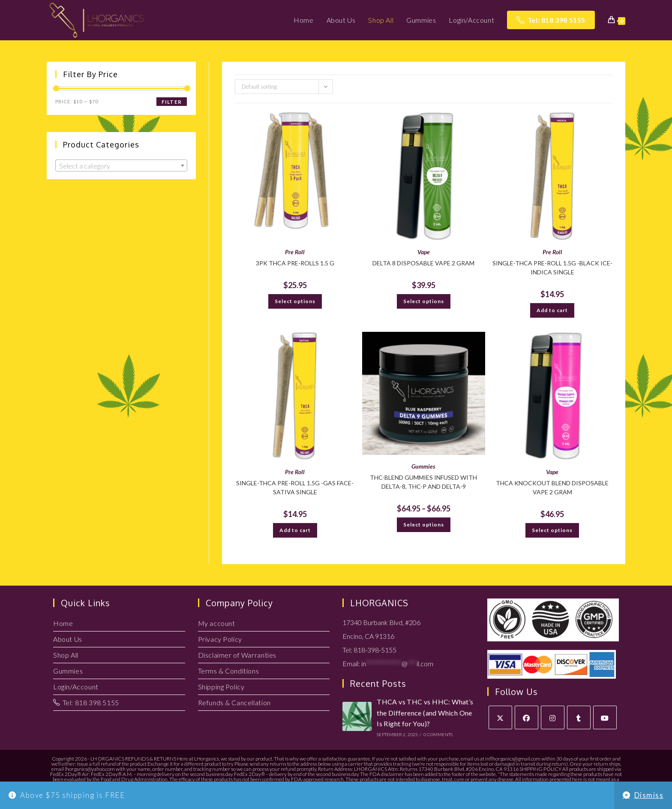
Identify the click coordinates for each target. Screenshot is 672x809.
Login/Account (76, 687)
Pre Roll (295, 252)
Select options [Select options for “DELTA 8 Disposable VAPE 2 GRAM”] (424, 301)
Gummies (423, 466)
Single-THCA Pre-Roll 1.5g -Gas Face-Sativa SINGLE (295, 487)
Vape (424, 252)
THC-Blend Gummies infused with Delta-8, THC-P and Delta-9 (423, 482)
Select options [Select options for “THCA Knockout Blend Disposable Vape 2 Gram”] (552, 530)
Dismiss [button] (649, 795)
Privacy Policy (220, 639)
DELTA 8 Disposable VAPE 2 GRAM (423, 263)
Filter (172, 102)
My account (217, 623)
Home (63, 623)
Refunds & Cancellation (234, 702)
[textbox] (121, 166)
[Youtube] (605, 717)
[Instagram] (553, 717)
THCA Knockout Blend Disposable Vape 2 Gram (552, 487)
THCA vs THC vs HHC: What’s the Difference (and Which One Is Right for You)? (425, 713)
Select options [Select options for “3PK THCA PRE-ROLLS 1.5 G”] (295, 301)
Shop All (66, 655)
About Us (68, 639)
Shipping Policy (221, 687)
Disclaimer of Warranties (237, 655)
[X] (500, 717)
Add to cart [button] (552, 310)
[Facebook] (526, 717)
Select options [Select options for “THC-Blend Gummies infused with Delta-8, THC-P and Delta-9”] (424, 525)
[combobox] (121, 165)
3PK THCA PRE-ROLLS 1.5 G (295, 263)
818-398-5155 (375, 650)
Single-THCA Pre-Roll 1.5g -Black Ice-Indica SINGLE (552, 268)
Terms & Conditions (229, 671)
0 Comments (438, 734)
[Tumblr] (579, 717)
